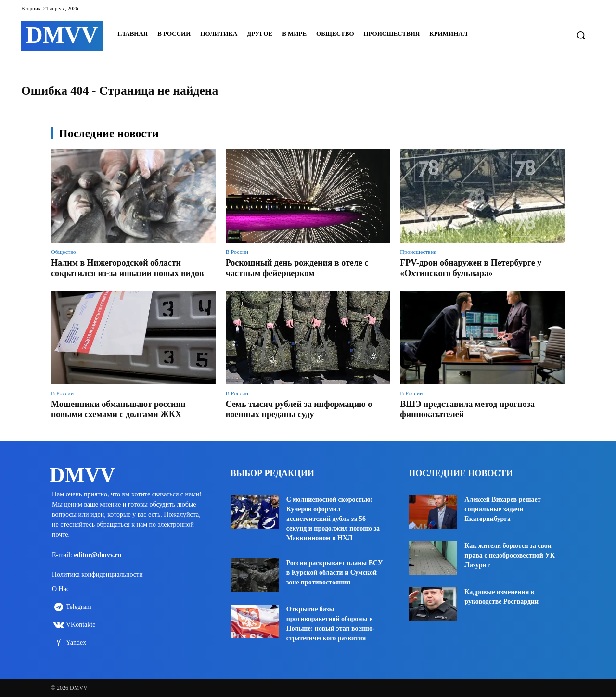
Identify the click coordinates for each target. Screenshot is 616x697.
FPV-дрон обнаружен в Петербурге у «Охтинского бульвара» (471, 268)
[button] (581, 35)
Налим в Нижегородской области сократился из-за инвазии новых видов (127, 268)
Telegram (79, 610)
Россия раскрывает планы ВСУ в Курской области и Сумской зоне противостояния (335, 573)
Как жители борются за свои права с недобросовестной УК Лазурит (510, 555)
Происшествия (418, 252)
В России (237, 252)
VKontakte (81, 628)
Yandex (76, 646)
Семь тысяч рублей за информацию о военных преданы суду (299, 409)
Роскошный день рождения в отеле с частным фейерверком (297, 268)
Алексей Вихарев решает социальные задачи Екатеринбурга (502, 509)
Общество (64, 252)
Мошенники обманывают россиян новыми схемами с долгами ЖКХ (118, 409)
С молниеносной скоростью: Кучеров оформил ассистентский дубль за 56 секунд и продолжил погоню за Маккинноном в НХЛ (333, 519)
